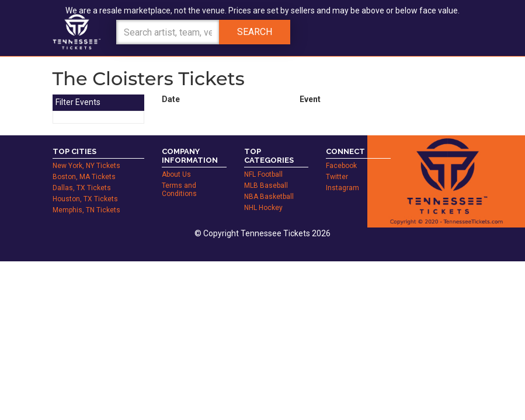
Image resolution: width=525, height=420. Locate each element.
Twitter (337, 177)
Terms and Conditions (179, 190)
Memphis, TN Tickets (86, 210)
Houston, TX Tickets (85, 199)
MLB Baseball (266, 185)
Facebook (341, 166)
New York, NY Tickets (86, 166)
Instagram (343, 188)
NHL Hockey (263, 208)
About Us (176, 174)
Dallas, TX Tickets (82, 188)
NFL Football (263, 174)
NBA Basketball (269, 197)
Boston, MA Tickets (84, 177)
